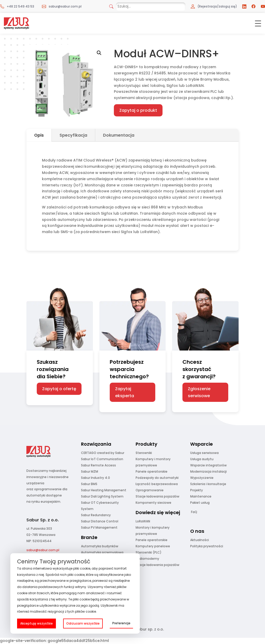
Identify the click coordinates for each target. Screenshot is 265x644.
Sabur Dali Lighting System (102, 496)
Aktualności (200, 540)
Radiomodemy (147, 559)
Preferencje (121, 623)
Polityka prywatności (207, 546)
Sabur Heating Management (104, 490)
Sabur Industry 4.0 (95, 478)
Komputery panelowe (153, 546)
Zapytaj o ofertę (59, 389)
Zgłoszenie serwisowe (199, 392)
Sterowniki (144, 453)
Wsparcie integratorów (208, 465)
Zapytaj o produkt (138, 110)
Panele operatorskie (152, 471)
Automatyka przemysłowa (102, 552)
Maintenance (201, 496)
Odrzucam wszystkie (83, 623)
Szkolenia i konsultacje (208, 484)
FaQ (194, 512)
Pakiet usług (200, 503)
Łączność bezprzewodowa (157, 484)
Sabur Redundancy (96, 515)
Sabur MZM (90, 471)
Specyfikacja (73, 135)
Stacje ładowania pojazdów (157, 496)
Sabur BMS (89, 484)
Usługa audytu (202, 459)
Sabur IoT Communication (102, 459)
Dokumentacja (119, 135)
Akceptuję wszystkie (36, 623)
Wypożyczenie (202, 478)
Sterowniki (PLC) (149, 552)
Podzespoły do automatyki (157, 478)
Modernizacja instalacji (208, 471)
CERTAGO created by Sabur (103, 453)
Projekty (197, 490)
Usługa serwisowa (204, 453)
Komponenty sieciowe (153, 503)
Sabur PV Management (99, 527)
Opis (39, 135)
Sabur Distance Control (100, 521)
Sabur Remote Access (98, 465)
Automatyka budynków (100, 546)
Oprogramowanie (150, 490)
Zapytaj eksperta (125, 392)
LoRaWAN (143, 521)
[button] (99, 53)
